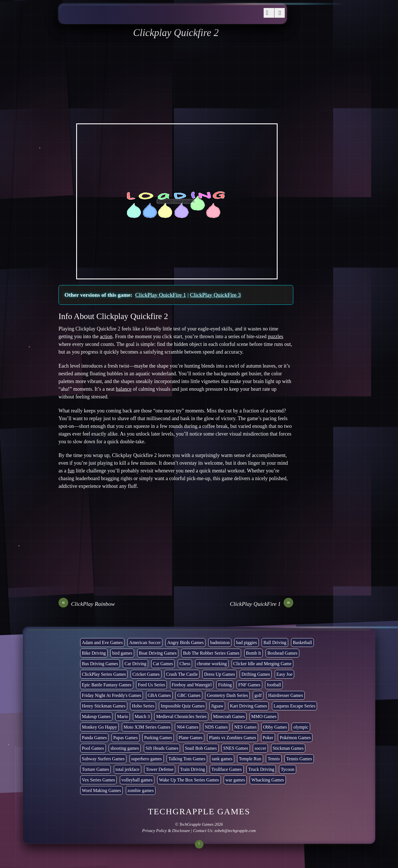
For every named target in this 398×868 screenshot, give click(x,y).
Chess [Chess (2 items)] (185, 664)
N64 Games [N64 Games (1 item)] (187, 727)
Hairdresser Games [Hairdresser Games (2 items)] (286, 695)
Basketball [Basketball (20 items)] (302, 643)
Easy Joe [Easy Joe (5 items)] (284, 674)
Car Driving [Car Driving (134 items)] (135, 664)
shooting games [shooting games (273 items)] (125, 748)
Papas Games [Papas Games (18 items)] (126, 738)
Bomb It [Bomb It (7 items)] (253, 653)
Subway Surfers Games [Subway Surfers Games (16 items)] (103, 759)
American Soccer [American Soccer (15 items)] (145, 643)
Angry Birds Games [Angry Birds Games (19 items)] (185, 643)
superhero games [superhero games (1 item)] (147, 759)
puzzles (276, 336)
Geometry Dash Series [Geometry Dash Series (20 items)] (227, 695)
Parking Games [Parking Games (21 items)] (158, 738)
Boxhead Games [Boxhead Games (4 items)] (282, 653)
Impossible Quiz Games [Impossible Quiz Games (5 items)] (183, 706)
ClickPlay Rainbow (87, 604)
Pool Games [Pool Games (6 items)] (93, 748)
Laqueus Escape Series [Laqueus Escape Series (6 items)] (295, 706)
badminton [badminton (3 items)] (220, 643)
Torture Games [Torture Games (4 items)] (95, 769)
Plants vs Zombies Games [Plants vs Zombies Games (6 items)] (233, 738)
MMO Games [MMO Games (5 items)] (264, 716)
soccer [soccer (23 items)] (260, 748)
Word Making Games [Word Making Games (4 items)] (101, 790)
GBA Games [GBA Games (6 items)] (159, 695)
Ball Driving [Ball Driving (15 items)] (275, 643)
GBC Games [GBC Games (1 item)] (189, 695)
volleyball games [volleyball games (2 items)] (137, 780)
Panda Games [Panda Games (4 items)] (94, 738)
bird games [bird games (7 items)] (122, 653)
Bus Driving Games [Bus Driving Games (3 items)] (100, 664)
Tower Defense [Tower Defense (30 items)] (160, 769)
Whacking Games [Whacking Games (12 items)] (268, 780)
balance (124, 389)
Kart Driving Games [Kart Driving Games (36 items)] (249, 706)
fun (71, 471)
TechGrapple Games (197, 824)
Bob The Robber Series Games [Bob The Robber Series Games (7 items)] (211, 653)
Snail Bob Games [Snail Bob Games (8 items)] (201, 748)
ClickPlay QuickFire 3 (215, 295)
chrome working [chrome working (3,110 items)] (212, 664)
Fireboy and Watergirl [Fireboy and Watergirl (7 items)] (192, 685)
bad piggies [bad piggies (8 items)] (246, 643)
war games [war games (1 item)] (235, 780)
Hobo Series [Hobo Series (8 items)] (143, 706)
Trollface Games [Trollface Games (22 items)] (227, 769)
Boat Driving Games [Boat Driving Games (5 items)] (158, 653)
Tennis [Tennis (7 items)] (274, 759)
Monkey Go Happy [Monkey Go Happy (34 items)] (100, 727)
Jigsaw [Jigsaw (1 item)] (217, 706)
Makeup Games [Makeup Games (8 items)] (96, 716)
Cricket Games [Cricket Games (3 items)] (146, 674)
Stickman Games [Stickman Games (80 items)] (288, 748)
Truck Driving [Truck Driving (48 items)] (261, 769)
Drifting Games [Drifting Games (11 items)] (256, 674)
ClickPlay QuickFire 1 (161, 295)
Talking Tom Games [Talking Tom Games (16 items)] (187, 759)
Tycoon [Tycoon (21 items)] (288, 769)
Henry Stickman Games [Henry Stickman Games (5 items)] (104, 706)
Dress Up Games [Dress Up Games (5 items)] (219, 674)
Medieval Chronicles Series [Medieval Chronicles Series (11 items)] (181, 716)
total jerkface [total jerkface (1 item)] (128, 769)
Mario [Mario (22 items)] (123, 716)
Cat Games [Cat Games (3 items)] (163, 664)
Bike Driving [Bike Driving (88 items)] (94, 653)
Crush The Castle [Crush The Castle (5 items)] (182, 674)
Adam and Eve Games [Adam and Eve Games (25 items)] (102, 643)
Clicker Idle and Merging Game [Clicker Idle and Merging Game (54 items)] (262, 664)
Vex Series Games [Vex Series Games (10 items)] (98, 780)
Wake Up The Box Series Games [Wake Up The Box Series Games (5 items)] (189, 780)
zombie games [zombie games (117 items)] (141, 790)
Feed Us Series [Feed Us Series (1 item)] (151, 685)
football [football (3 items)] (274, 685)
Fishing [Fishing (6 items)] (225, 685)
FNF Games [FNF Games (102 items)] (249, 685)
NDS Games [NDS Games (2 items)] (216, 727)
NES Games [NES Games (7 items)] (246, 727)
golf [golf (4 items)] (258, 695)
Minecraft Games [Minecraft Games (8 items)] (229, 716)
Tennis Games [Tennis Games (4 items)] (299, 759)
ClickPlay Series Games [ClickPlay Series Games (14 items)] (104, 674)
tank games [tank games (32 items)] (222, 759)
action (106, 336)
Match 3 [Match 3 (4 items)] (142, 716)
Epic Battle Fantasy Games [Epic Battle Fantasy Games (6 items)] (107, 685)
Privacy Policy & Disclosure (166, 831)
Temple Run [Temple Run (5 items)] (250, 759)
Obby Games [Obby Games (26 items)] (275, 727)
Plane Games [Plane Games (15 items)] (191, 738)
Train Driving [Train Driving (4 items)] (193, 769)
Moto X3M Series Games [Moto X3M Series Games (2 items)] (147, 727)
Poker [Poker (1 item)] (268, 738)
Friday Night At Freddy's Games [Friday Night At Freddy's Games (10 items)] (112, 695)
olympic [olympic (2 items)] (301, 727)
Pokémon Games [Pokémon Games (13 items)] (295, 738)
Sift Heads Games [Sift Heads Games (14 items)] (162, 748)
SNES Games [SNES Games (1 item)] (236, 748)
